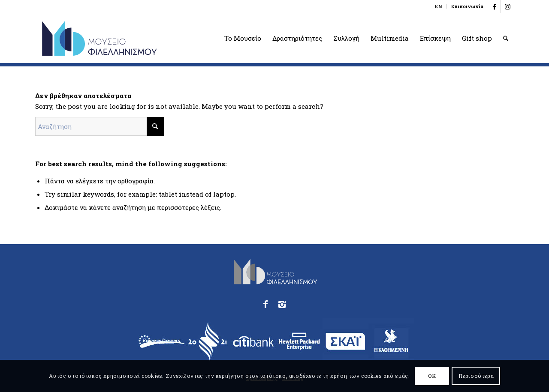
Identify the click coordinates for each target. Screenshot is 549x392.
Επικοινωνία (467, 6)
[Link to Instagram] (507, 6)
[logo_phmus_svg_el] (131, 38)
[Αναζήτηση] (506, 38)
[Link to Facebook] (494, 6)
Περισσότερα (476, 376)
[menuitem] (439, 6)
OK (432, 376)
